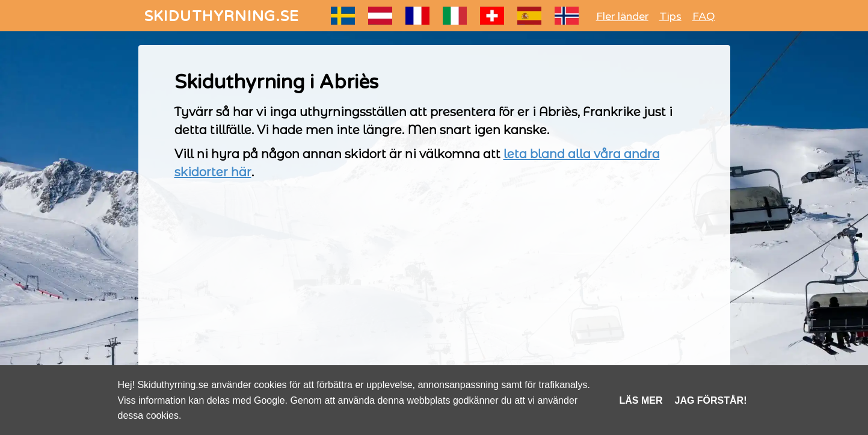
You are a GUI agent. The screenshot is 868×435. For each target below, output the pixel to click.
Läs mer (641, 400)
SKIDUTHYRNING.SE (222, 17)
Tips (670, 16)
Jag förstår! (711, 400)
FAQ (704, 16)
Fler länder (622, 16)
